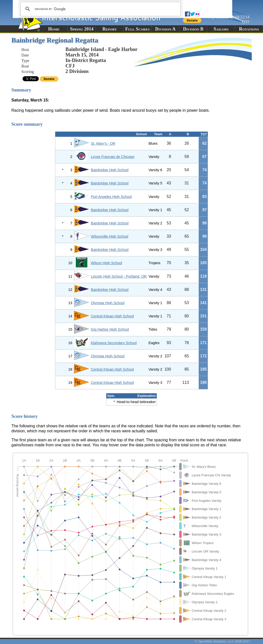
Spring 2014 (82, 29)
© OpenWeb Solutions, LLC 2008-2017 (222, 641)
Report (110, 29)
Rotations (249, 29)
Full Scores (138, 29)
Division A (165, 29)
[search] (100, 9)
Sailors (221, 29)
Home (54, 29)
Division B (193, 29)
